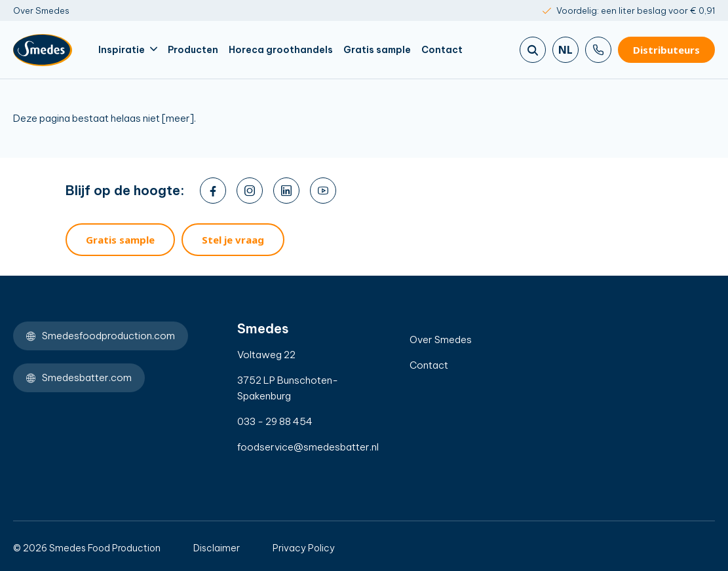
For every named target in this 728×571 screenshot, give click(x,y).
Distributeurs (666, 50)
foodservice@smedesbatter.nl (294, 447)
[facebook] (213, 191)
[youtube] (323, 191)
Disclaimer (217, 548)
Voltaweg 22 (266, 355)
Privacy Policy (304, 548)
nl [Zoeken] (565, 50)
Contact (442, 50)
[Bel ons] (598, 50)
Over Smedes (41, 10)
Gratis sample (377, 50)
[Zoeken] (533, 50)
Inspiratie (128, 50)
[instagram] (250, 191)
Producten (193, 50)
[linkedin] (286, 191)
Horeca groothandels (281, 50)
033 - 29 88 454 (275, 421)
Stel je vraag (233, 240)
